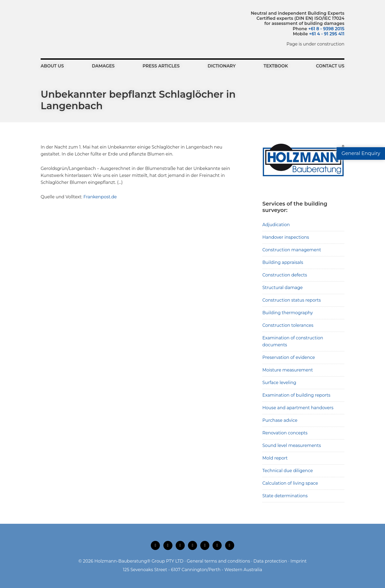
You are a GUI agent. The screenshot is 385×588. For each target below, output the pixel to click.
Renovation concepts (285, 433)
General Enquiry (361, 153)
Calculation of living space (290, 483)
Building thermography (288, 313)
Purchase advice (280, 420)
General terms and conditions (218, 561)
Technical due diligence (288, 471)
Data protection (270, 561)
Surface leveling (279, 383)
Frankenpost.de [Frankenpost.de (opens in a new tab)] (100, 197)
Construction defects (285, 275)
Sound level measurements (292, 445)
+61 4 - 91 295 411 (327, 34)
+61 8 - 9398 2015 (326, 29)
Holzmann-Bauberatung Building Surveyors (70, 23)
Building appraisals (283, 262)
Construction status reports (292, 300)
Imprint (299, 561)
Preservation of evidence (289, 357)
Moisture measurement (288, 370)
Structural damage (282, 288)
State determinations (285, 496)
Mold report (275, 458)
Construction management (292, 250)
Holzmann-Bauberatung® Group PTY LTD (139, 561)
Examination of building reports (296, 395)
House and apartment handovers (298, 408)
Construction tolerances (288, 325)
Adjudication (276, 225)
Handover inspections (286, 237)
